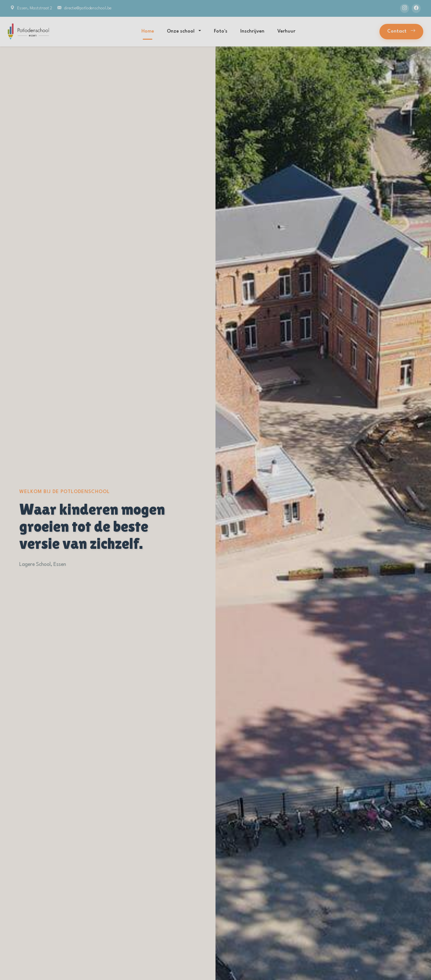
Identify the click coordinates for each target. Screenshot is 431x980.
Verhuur (286, 31)
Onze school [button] (181, 31)
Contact (401, 31)
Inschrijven (252, 31)
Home (148, 31)
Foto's (221, 31)
